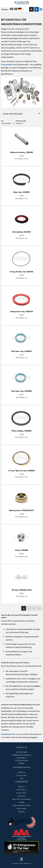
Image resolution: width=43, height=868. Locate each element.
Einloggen (5, 9)
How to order (22, 775)
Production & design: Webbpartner (21, 863)
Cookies (22, 802)
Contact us (22, 772)
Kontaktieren (7, 734)
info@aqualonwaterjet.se (22, 755)
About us (22, 786)
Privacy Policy (21, 793)
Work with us (22, 790)
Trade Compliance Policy (22, 805)
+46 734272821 (22, 752)
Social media (21, 808)
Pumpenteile (7, 64)
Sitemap (21, 812)
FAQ (22, 778)
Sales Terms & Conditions (22, 799)
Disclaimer (22, 796)
